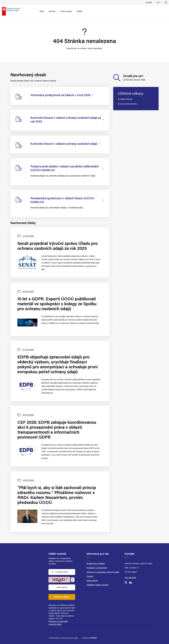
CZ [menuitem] (159, 3)
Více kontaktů (130, 578)
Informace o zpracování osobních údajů (103, 572)
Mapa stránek (126, 99)
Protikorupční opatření (96, 563)
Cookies (90, 576)
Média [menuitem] (80, 11)
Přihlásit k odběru (62, 597)
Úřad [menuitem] (42, 11)
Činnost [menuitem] (52, 11)
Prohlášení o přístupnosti (97, 568)
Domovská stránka (129, 104)
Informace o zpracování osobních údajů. (58, 623)
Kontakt (149, 2)
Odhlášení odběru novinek (97, 585)
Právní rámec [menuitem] (66, 11)
